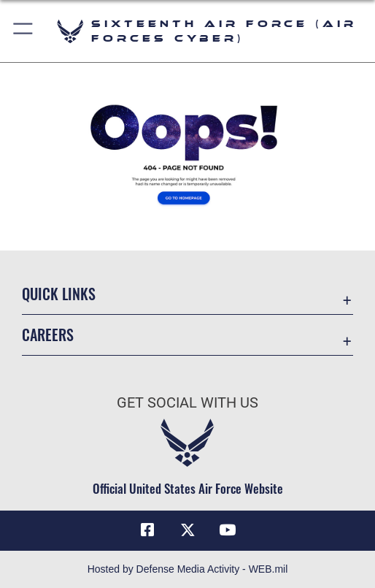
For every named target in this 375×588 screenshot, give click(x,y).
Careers (48, 335)
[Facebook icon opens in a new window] (147, 530)
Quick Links (59, 294)
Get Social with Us (187, 403)
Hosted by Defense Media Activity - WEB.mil (188, 569)
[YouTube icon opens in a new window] (228, 530)
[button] (24, 31)
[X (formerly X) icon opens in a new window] (187, 530)
